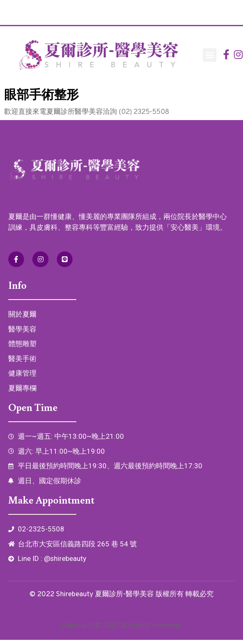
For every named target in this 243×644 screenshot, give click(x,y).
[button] (210, 55)
